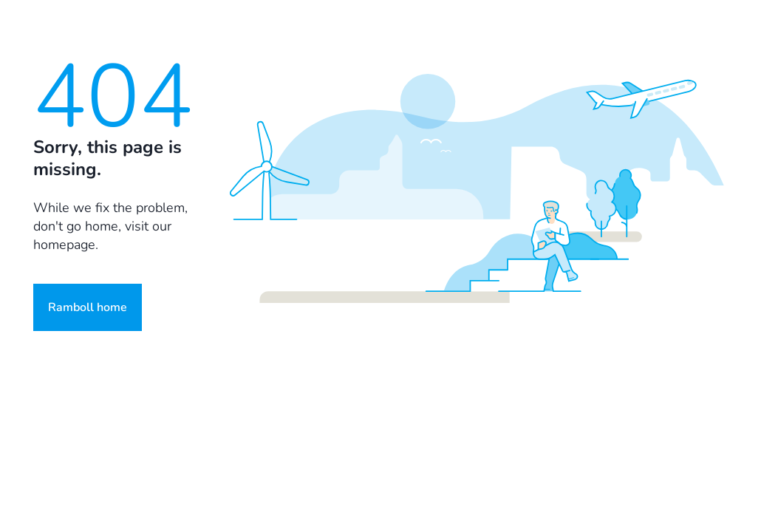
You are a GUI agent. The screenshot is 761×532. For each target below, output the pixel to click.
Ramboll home (88, 307)
